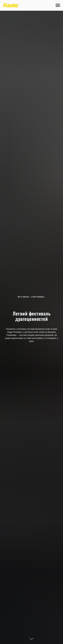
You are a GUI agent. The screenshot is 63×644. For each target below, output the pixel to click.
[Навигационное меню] (58, 5)
